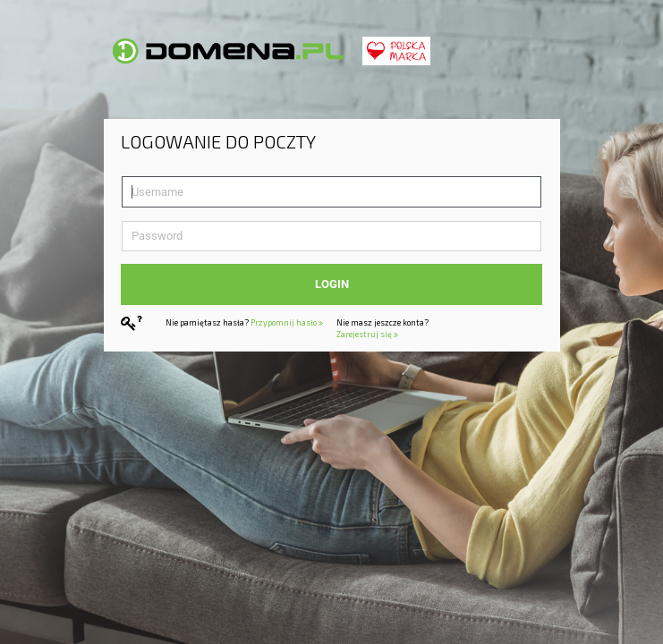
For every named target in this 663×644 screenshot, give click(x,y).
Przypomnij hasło (287, 322)
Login (332, 284)
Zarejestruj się (367, 334)
